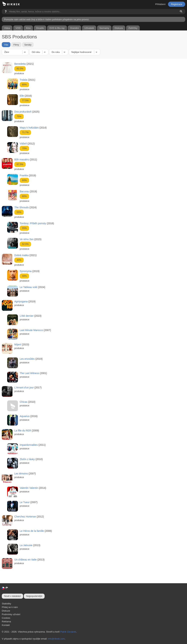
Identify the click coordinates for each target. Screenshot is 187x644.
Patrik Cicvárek (68, 632)
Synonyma (26, 271)
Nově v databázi (12, 596)
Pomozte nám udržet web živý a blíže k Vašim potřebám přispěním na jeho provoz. (47, 19)
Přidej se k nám (10, 607)
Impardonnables (29, 445)
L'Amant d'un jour (24, 388)
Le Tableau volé (28, 287)
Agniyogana (21, 301)
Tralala (23, 80)
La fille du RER (23, 431)
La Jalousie (26, 545)
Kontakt (6, 625)
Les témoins (21, 474)
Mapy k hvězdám (29, 128)
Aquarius (25, 416)
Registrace (177, 4)
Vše (6, 45)
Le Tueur (25, 502)
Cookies (6, 618)
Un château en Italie (26, 560)
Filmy (16, 45)
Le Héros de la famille (32, 531)
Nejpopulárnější (34, 596)
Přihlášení (160, 4)
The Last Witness (29, 373)
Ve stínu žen (27, 239)
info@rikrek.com (56, 639)
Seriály (28, 45)
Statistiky (6, 604)
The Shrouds (21, 207)
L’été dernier (27, 316)
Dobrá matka (21, 255)
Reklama (6, 622)
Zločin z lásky (27, 459)
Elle (22, 96)
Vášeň (23, 144)
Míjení (18, 344)
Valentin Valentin (29, 488)
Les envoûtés (27, 359)
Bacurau (24, 191)
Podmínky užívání (11, 614)
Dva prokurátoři (23, 112)
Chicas (24, 402)
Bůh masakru (22, 160)
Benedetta (20, 64)
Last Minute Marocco (31, 330)
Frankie (24, 175)
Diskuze (6, 611)
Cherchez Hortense (25, 517)
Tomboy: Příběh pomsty (33, 223)
